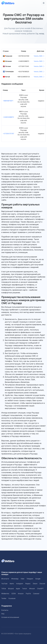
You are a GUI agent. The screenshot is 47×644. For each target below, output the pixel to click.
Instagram (20, 584)
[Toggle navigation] (44, 3)
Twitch (25, 589)
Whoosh (32, 589)
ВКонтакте (5, 579)
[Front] (8, 3)
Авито (12, 584)
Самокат (36, 594)
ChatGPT (40, 589)
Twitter (4, 598)
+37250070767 (8, 134)
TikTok (4, 589)
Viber (22, 579)
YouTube (4, 584)
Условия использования (10, 617)
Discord (42, 584)
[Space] (8, 561)
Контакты (5, 610)
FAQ (3, 614)
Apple (18, 589)
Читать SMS (39, 56)
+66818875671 (8, 101)
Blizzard (11, 589)
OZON (14, 594)
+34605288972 (8, 117)
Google (38, 579)
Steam (35, 584)
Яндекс (28, 584)
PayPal (28, 594)
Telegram (30, 579)
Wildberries (5, 594)
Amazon (21, 594)
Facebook (12, 598)
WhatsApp (15, 579)
